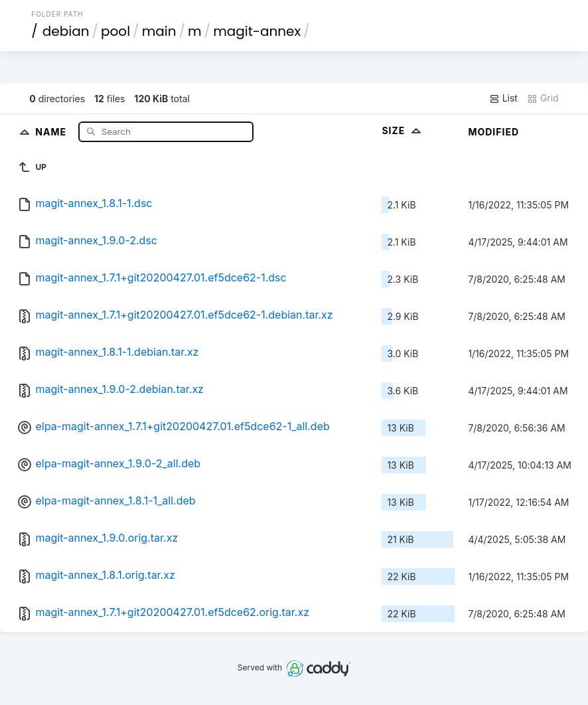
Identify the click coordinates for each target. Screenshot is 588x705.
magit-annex (257, 31)
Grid (543, 98)
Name (52, 131)
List (503, 98)
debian (66, 31)
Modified (493, 132)
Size (403, 130)
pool (115, 31)
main (159, 31)
